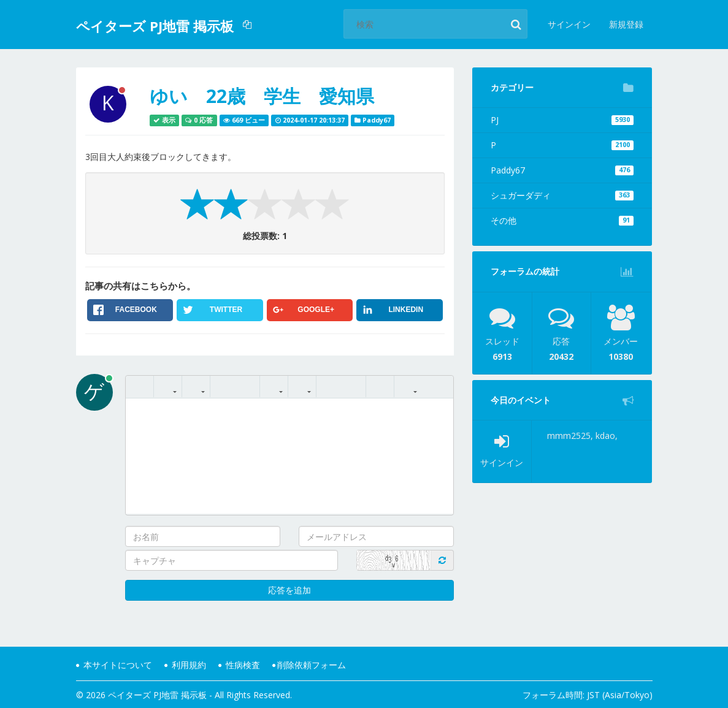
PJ (562, 120)
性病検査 (239, 665)
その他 (562, 220)
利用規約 (185, 665)
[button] (249, 25)
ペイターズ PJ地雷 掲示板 (155, 26)
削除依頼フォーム (309, 665)
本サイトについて (114, 665)
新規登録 (626, 24)
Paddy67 (562, 170)
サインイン (569, 24)
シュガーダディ (562, 195)
